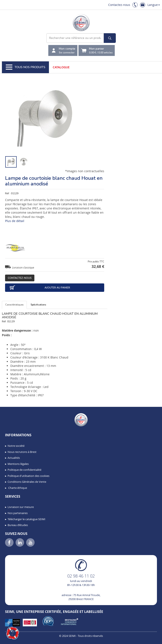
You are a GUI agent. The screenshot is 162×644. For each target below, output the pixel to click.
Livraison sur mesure (21, 507)
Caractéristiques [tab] (14, 305)
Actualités (14, 458)
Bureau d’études (18, 525)
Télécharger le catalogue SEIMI (26, 519)
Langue (154, 5)
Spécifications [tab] (38, 305)
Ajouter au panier (40, 288)
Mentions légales (18, 464)
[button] (13, 633)
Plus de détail (15, 221)
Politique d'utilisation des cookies (28, 476)
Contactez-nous (119, 5)
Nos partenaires (18, 513)
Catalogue (61, 67)
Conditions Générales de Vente (27, 482)
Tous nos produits (26, 67)
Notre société (16, 446)
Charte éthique (17, 488)
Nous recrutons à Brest (22, 452)
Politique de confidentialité (24, 470)
